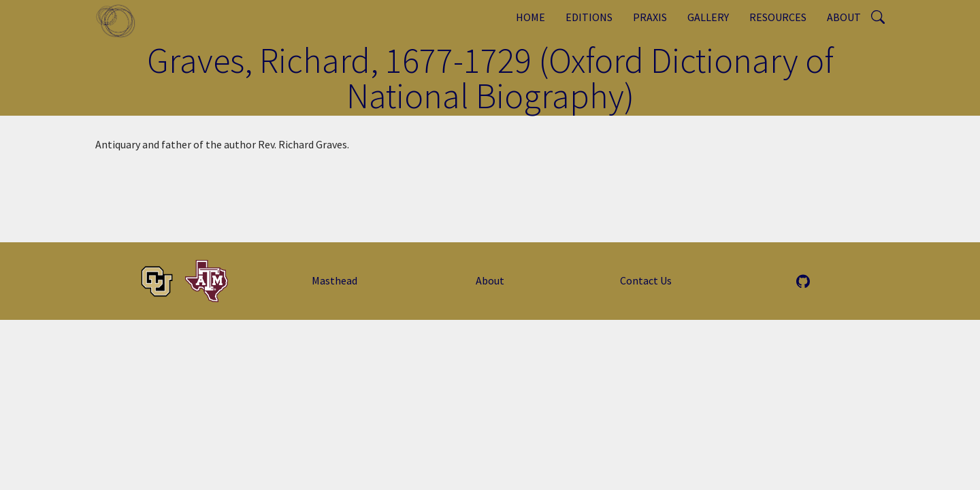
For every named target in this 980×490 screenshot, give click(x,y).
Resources (778, 17)
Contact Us (646, 280)
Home (530, 17)
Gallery (708, 17)
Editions (589, 17)
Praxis (650, 17)
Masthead (334, 280)
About (844, 17)
